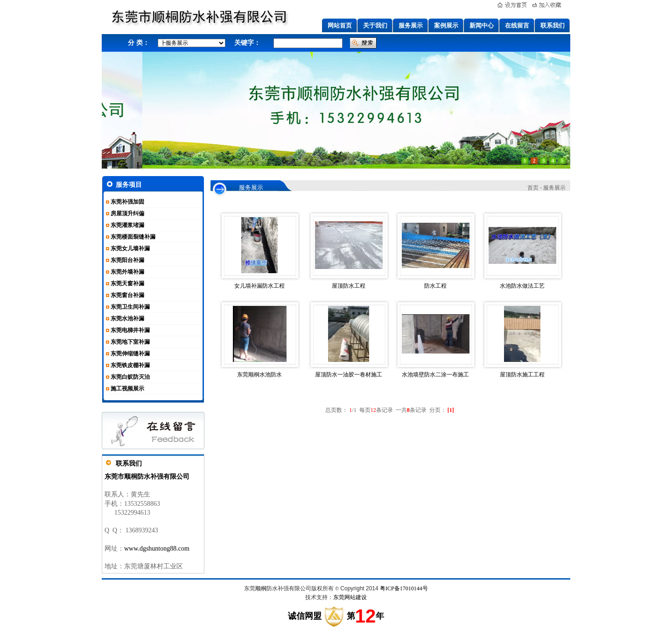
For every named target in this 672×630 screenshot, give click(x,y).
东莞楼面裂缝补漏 (133, 237)
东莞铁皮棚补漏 (130, 365)
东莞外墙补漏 (127, 272)
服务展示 (411, 25)
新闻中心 (482, 25)
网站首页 (340, 25)
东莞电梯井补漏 (130, 330)
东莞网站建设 (350, 597)
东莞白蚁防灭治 (130, 377)
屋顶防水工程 (349, 286)
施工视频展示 (127, 389)
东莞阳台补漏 (127, 260)
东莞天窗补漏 (127, 283)
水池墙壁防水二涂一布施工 (435, 375)
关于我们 (375, 25)
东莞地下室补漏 (130, 342)
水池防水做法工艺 (522, 286)
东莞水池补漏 (127, 319)
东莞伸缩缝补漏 (130, 354)
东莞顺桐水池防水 (259, 375)
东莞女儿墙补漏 (130, 248)
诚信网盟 (305, 616)
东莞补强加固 (127, 202)
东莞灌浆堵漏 (127, 225)
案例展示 (446, 25)
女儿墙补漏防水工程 (259, 286)
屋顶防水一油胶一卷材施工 (349, 375)
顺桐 (261, 588)
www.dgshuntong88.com (157, 549)
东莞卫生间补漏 (130, 307)
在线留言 (517, 25)
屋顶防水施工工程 (522, 375)
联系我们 (553, 25)
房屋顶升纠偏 (127, 213)
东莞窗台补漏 (127, 295)
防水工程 (435, 286)
